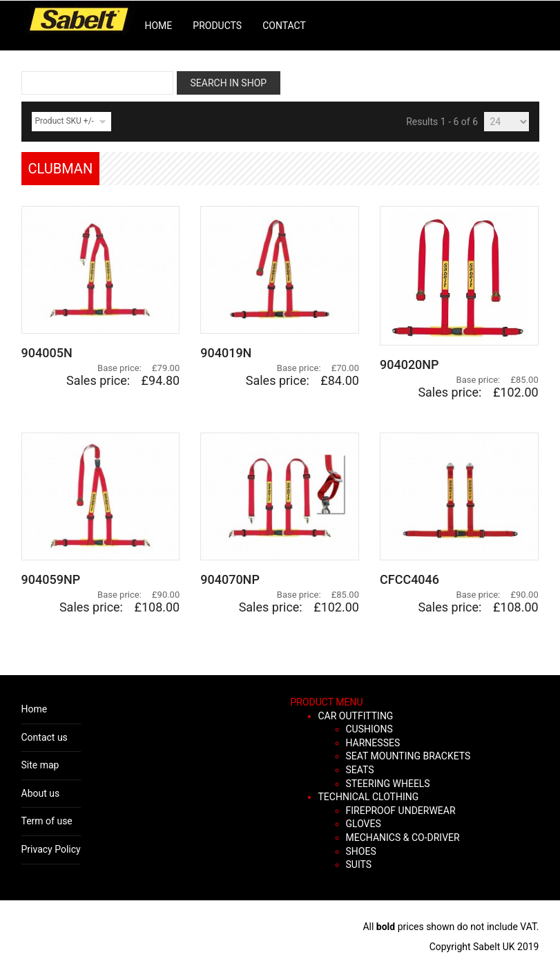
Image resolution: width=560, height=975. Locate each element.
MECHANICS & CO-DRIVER (403, 837)
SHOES (361, 851)
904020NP (409, 365)
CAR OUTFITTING (356, 716)
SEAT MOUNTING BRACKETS (408, 756)
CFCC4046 (409, 579)
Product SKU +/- (65, 121)
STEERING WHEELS (388, 784)
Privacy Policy (51, 849)
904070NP (230, 579)
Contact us (45, 737)
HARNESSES (373, 743)
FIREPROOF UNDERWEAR (401, 811)
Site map (40, 765)
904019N (226, 353)
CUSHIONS (369, 729)
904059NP (51, 579)
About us (41, 793)
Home (35, 709)
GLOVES (364, 824)
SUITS (359, 864)
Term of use (47, 821)
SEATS (360, 770)
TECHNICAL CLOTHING (369, 797)
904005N (47, 353)
